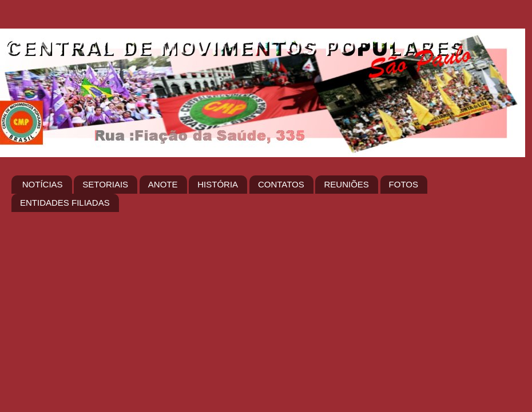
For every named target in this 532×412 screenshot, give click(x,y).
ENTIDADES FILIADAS (65, 203)
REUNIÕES (346, 184)
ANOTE (163, 184)
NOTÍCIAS (43, 184)
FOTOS (404, 184)
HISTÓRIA (218, 184)
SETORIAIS (105, 184)
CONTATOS (281, 184)
